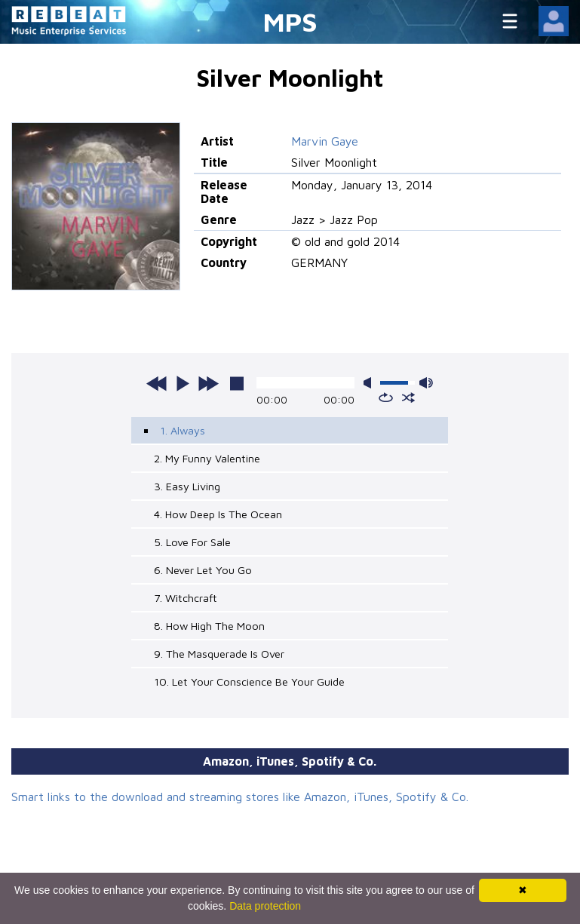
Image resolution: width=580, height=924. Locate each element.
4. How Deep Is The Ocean (218, 514)
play (183, 383)
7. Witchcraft (186, 598)
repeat (386, 398)
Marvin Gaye (325, 141)
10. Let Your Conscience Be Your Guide (249, 681)
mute (370, 383)
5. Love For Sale (192, 542)
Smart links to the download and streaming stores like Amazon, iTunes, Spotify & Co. (240, 797)
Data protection (265, 906)
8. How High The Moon (209, 626)
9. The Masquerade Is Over (219, 654)
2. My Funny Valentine (207, 458)
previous (157, 383)
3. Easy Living (187, 486)
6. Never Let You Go (203, 570)
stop (237, 383)
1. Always (183, 430)
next (208, 383)
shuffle (408, 398)
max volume (426, 383)
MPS (290, 21)
